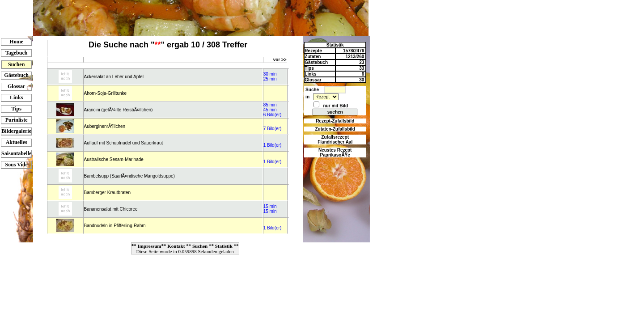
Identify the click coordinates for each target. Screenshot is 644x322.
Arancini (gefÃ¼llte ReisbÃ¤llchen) (118, 110)
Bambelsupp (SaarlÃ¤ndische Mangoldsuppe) (129, 176)
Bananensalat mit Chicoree (110, 209)
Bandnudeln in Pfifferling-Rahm (114, 226)
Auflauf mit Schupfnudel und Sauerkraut (123, 143)
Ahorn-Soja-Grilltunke (105, 93)
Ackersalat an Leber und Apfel (113, 77)
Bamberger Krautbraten (107, 193)
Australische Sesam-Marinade (113, 159)
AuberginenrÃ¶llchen (104, 126)
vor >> (280, 60)
